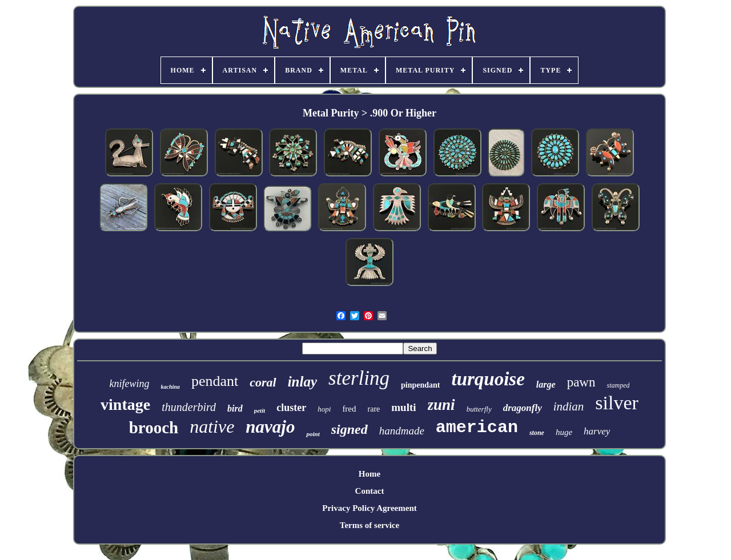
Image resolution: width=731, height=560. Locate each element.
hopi (324, 409)
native (212, 426)
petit (260, 410)
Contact (370, 491)
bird (235, 408)
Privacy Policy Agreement (369, 508)
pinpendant (420, 385)
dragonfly (523, 408)
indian (569, 406)
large (546, 384)
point (313, 434)
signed (350, 429)
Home (369, 474)
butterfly (479, 409)
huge (564, 432)
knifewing (130, 384)
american (477, 428)
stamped (618, 385)
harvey (597, 431)
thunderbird (189, 407)
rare (374, 409)
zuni (441, 405)
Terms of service (369, 525)
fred (349, 409)
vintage (125, 404)
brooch (154, 428)
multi (403, 407)
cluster (291, 408)
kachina (170, 387)
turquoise (488, 379)
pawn (581, 382)
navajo (270, 427)
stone (537, 433)
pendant (215, 381)
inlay (302, 382)
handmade (402, 431)
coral (263, 382)
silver (617, 403)
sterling (359, 378)
